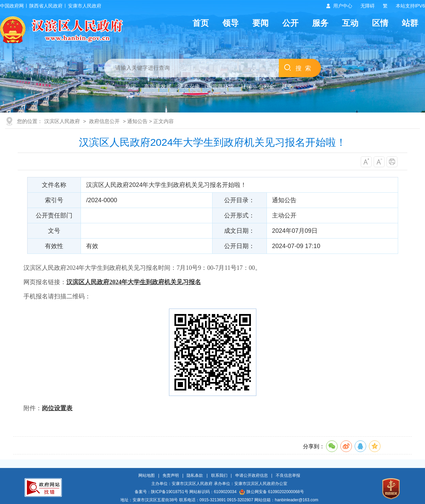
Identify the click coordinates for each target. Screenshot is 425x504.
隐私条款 (195, 475)
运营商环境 (220, 86)
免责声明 (171, 475)
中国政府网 (12, 6)
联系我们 (219, 475)
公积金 (267, 86)
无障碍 (368, 6)
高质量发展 (158, 86)
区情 (380, 23)
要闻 (260, 23)
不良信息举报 (288, 475)
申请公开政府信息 (252, 475)
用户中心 (343, 6)
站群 (410, 23)
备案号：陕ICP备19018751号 (161, 492)
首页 (201, 23)
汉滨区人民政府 (62, 121)
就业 (287, 86)
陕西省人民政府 (46, 6)
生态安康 (189, 86)
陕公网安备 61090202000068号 (272, 492)
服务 (320, 23)
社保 (246, 86)
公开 (290, 23)
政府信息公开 (104, 121)
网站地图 (147, 475)
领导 (231, 23)
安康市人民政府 (85, 6)
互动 (350, 23)
